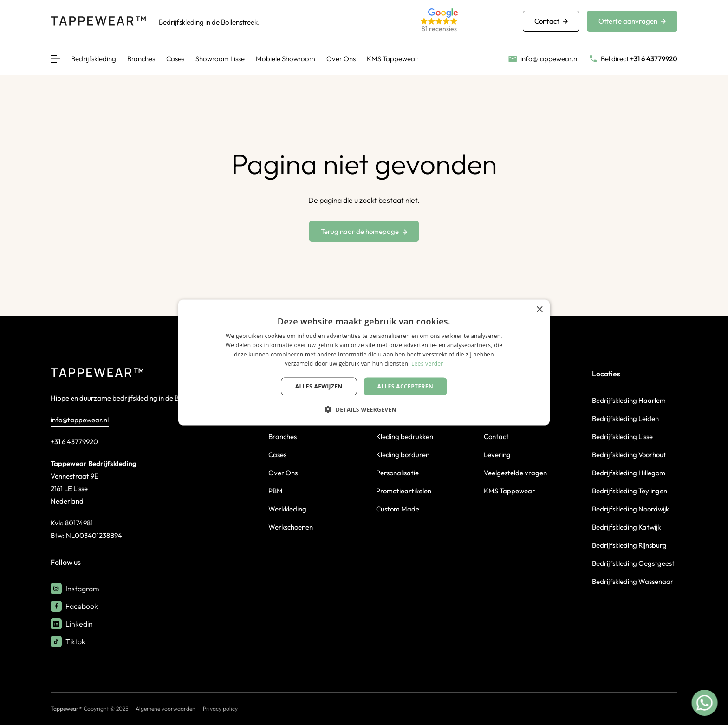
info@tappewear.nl (80, 420)
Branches (141, 59)
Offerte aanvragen (632, 21)
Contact (551, 21)
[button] (461, 21)
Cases (175, 59)
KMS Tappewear (392, 59)
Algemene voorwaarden (166, 709)
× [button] (539, 310)
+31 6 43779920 (74, 442)
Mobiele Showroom (286, 59)
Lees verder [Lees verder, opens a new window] (427, 363)
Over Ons (341, 59)
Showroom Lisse (220, 59)
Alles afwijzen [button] (319, 386)
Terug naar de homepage (364, 231)
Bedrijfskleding (94, 59)
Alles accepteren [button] (406, 386)
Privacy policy (220, 709)
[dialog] (364, 363)
